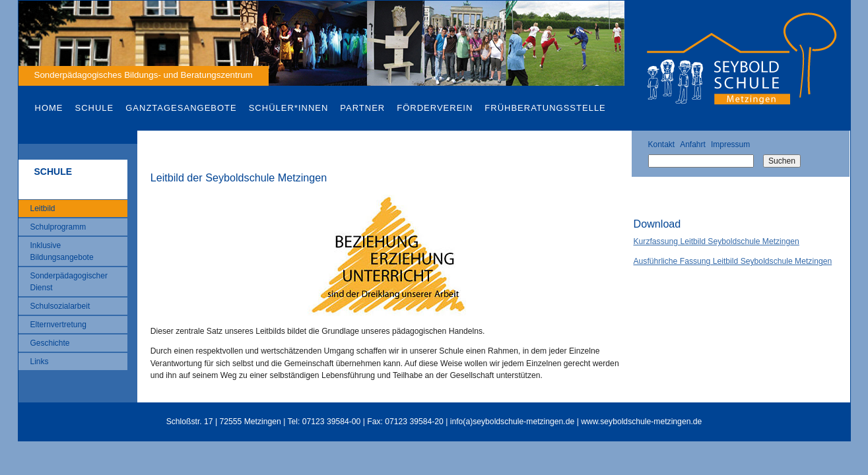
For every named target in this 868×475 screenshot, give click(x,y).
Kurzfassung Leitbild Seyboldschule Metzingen (716, 241)
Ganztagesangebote (181, 108)
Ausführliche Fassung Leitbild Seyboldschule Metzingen (732, 261)
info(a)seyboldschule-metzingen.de (513, 422)
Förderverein (435, 108)
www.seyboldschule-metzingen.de (641, 422)
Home (49, 108)
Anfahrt (693, 144)
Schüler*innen (289, 108)
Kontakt (661, 144)
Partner (362, 108)
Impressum (730, 144)
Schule (95, 108)
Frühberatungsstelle (545, 108)
